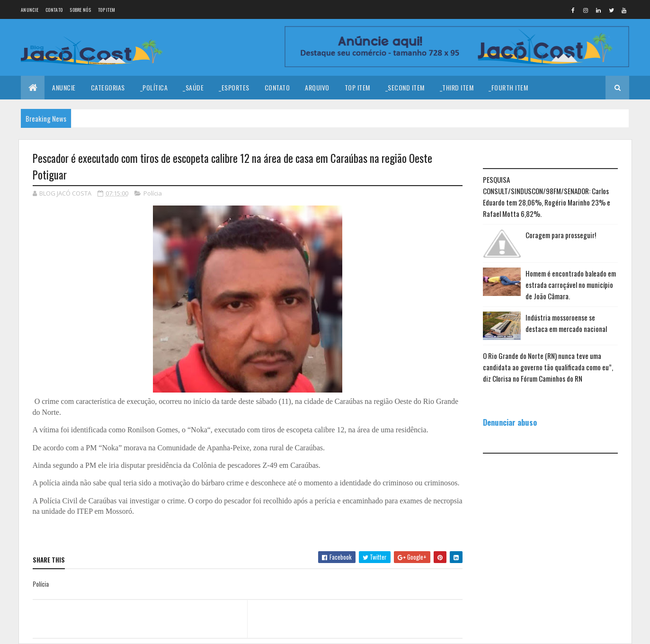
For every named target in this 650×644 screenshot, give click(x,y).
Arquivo (317, 87)
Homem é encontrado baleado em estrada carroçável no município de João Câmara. (571, 285)
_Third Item (457, 87)
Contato (54, 10)
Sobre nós (80, 10)
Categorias (108, 87)
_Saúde (193, 87)
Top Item (107, 10)
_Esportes (234, 87)
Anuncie (30, 10)
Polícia (153, 193)
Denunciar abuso (510, 422)
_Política (154, 87)
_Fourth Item (508, 87)
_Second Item (405, 87)
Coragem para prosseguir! (561, 235)
